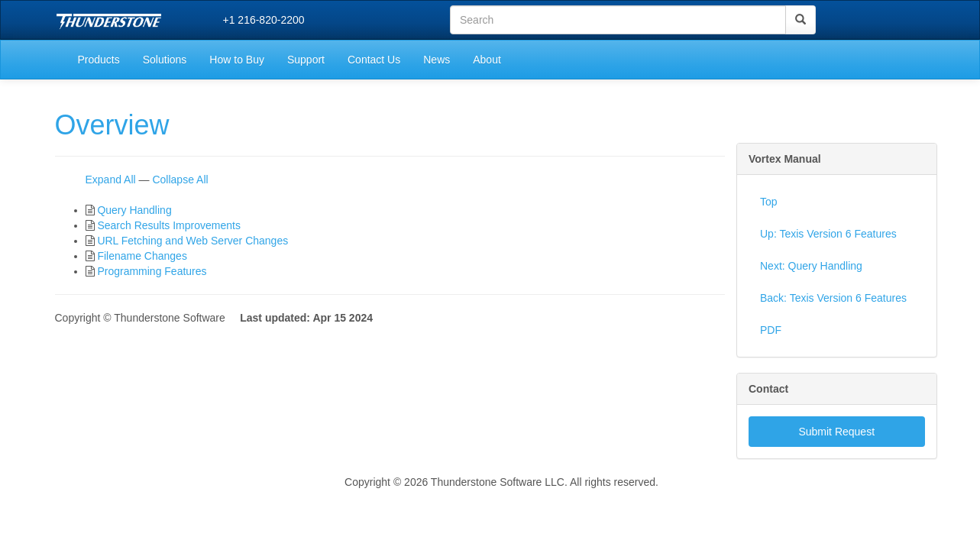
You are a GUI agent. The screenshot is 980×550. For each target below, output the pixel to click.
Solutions (165, 60)
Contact (768, 389)
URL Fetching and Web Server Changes (192, 241)
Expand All (111, 180)
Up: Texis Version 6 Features (828, 234)
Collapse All (180, 180)
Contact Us (374, 60)
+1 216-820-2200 (264, 20)
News (437, 60)
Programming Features (152, 271)
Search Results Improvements (169, 225)
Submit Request (836, 432)
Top (769, 202)
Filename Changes (142, 256)
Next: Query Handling (811, 266)
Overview (112, 125)
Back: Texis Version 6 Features (833, 298)
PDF (771, 330)
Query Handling (134, 210)
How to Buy (237, 60)
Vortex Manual (785, 159)
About (487, 60)
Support (306, 60)
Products (99, 60)
